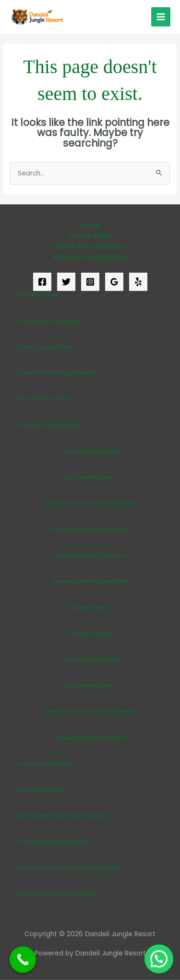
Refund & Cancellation (90, 257)
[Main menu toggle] (161, 17)
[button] (159, 959)
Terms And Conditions (90, 246)
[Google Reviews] (114, 282)
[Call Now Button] (23, 960)
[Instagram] (90, 282)
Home (90, 225)
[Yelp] (138, 282)
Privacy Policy (90, 236)
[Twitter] (66, 282)
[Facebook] (42, 282)
